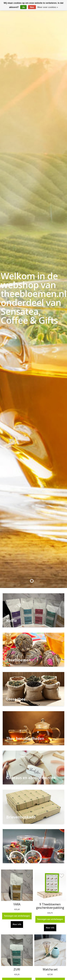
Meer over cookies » (48, 7)
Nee (32, 7)
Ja (23, 7)
